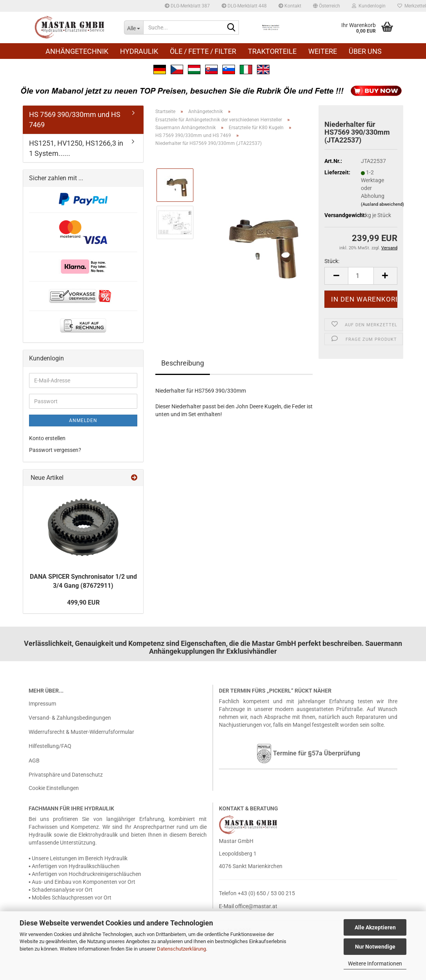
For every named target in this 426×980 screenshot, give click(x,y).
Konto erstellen (47, 438)
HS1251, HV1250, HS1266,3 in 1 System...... (76, 148)
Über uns (365, 51)
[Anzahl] (361, 276)
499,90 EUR (83, 602)
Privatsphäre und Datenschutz (66, 775)
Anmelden (83, 421)
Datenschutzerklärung (181, 949)
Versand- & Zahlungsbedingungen (70, 718)
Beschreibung (183, 363)
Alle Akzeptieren (375, 927)
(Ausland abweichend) (382, 204)
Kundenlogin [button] (369, 6)
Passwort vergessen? (55, 450)
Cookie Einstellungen (54, 788)
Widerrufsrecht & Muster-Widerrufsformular (81, 732)
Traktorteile (272, 51)
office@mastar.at (256, 906)
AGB (34, 761)
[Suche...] (134, 27)
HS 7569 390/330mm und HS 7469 (75, 120)
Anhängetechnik (77, 51)
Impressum (42, 704)
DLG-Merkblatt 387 (187, 6)
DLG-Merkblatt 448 (244, 6)
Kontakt (290, 6)
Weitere (323, 51)
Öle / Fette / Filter (203, 51)
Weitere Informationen (375, 964)
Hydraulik (139, 51)
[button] (327, 6)
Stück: (332, 261)
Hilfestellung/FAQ (50, 746)
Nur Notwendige (375, 947)
